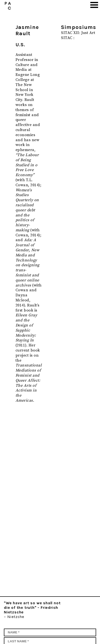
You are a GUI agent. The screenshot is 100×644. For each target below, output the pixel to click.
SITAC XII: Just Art (78, 33)
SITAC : (68, 38)
